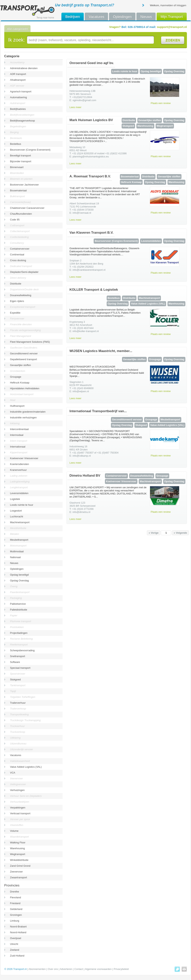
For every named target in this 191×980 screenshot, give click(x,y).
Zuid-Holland (17, 956)
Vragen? (115, 27)
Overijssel (16, 938)
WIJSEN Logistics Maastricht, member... (101, 351)
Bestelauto (16, 138)
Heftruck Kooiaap (20, 383)
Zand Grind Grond (20, 866)
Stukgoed (15, 679)
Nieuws (146, 17)
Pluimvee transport (21, 621)
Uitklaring (15, 738)
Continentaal (17, 255)
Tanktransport (18, 685)
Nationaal (15, 557)
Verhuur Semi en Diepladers (26, 796)
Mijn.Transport (172, 17)
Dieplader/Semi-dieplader (24, 272)
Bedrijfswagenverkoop (23, 121)
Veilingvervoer (18, 784)
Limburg (15, 921)
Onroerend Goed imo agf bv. (92, 63)
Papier (14, 615)
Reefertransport (19, 645)
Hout (13, 400)
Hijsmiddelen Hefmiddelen (25, 388)
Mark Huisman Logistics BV (91, 120)
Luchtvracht (17, 516)
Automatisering (19, 97)
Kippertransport (19, 452)
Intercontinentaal (19, 429)
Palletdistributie (19, 610)
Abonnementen (37, 969)
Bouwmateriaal (18, 190)
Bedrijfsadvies (18, 109)
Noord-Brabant (18, 927)
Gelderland (16, 909)
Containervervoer (20, 249)
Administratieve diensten (24, 68)
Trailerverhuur (18, 703)
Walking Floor (18, 843)
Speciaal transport (20, 668)
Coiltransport (17, 225)
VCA (13, 773)
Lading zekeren (19, 476)
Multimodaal (17, 551)
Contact (79, 969)
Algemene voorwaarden (98, 969)
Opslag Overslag (20, 581)
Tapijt (13, 691)
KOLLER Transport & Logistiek (94, 290)
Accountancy (17, 62)
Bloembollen (17, 173)
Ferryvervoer (17, 319)
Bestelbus (16, 144)
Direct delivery (18, 278)
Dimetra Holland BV (85, 476)
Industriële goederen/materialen (28, 412)
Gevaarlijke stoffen (20, 365)
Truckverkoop (18, 732)
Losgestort (16, 511)
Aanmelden (167, 5)
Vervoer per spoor (20, 819)
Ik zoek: (17, 40)
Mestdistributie (18, 528)
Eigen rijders (17, 301)
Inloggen (181, 5)
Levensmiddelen (19, 493)
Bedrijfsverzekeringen (22, 115)
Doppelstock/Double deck (24, 289)
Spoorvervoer (18, 674)
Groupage (16, 377)
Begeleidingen (18, 126)
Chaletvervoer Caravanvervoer (27, 208)
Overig (14, 586)
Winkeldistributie (19, 860)
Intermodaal (17, 435)
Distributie (16, 284)
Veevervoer (17, 778)
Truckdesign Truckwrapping (25, 720)
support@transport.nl (172, 27)
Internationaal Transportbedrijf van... (98, 411)
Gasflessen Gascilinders (24, 348)
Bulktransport (18, 196)
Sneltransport (18, 656)
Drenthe (15, 892)
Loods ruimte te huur (22, 505)
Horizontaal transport (22, 394)
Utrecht (14, 944)
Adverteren (66, 969)
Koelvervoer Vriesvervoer (24, 458)
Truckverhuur (17, 726)
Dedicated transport (21, 266)
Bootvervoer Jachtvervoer (24, 185)
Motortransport (18, 546)
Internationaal (18, 447)
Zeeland (15, 950)
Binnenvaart (17, 167)
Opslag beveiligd (19, 575)
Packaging (16, 598)
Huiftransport (17, 406)
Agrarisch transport (21, 91)
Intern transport (19, 441)
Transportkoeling (19, 714)
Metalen (15, 534)
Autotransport (18, 103)
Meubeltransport (19, 540)
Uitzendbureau (18, 744)
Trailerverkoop (18, 709)
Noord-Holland (18, 932)
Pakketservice (18, 604)
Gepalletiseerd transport (24, 359)
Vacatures (96, 17)
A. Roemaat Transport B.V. (90, 176)
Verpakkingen (18, 808)
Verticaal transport (20, 813)
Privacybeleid (121, 969)
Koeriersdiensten (20, 464)
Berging (14, 132)
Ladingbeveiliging (20, 482)
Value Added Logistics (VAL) (26, 767)
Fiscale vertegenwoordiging (25, 330)
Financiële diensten (21, 324)
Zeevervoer (17, 872)
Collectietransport (20, 231)
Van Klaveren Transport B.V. (92, 233)
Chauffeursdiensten (21, 214)
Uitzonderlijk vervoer (22, 749)
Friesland (15, 903)
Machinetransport (20, 522)
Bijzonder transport (21, 161)
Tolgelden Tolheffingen (23, 697)
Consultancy (17, 243)
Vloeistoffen (17, 825)
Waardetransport (20, 837)
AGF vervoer (17, 86)
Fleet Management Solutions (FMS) (30, 342)
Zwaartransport (19, 877)
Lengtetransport (19, 487)
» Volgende (180, 533)
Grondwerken (18, 371)
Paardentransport (20, 592)
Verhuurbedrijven (20, 802)
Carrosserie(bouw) (20, 202)
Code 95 (15, 220)
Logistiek (15, 499)
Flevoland (16, 897)
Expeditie (15, 313)
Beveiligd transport (21, 156)
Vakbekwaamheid (20, 761)
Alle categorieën (17, 29)
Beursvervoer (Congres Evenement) (30, 150)
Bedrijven (73, 17)
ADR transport (18, 74)
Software (15, 662)
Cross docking (18, 260)
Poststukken (17, 627)
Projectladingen (19, 633)
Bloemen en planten (21, 179)
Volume (14, 831)
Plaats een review (161, 103)
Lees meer (75, 107)
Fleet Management (21, 336)
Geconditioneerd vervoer (24, 353)
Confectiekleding (19, 237)
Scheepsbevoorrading (22, 650)
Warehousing (17, 848)
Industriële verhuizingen (23, 418)
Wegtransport (18, 854)
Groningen (16, 915)
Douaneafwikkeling (21, 295)
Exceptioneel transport (23, 307)
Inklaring (15, 423)
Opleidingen (122, 17)
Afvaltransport (18, 80)
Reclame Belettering (21, 639)
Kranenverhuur (18, 470)
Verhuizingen (17, 790)
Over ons (53, 969)
